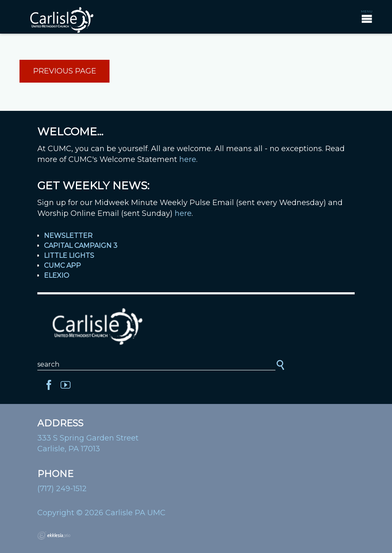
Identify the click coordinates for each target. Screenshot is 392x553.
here (188, 159)
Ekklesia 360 (54, 536)
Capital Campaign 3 (81, 246)
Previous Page (65, 71)
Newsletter (68, 236)
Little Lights (69, 256)
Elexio (57, 275)
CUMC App (62, 265)
